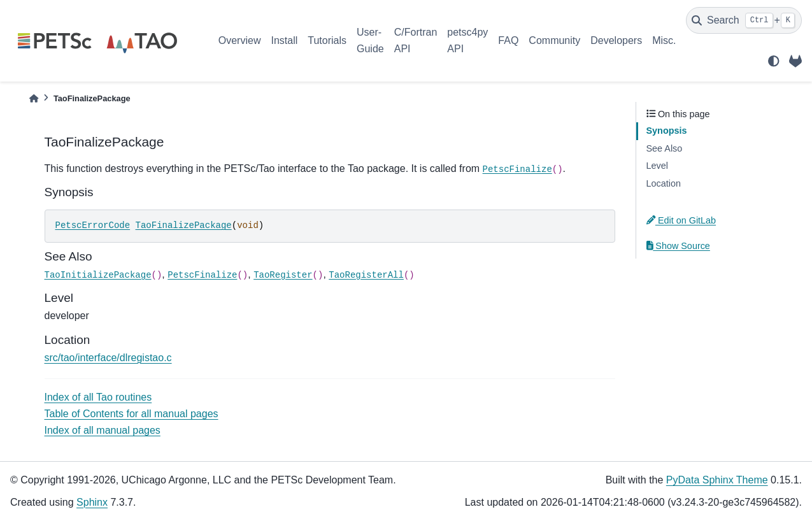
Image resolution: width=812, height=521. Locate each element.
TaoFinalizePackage (184, 225)
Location (664, 183)
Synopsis (667, 131)
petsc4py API (467, 40)
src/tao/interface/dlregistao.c (108, 358)
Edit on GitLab (681, 220)
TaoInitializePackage (98, 275)
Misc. (664, 40)
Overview (240, 40)
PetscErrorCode (93, 225)
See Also (665, 148)
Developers (616, 40)
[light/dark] (774, 61)
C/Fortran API (416, 40)
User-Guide (370, 40)
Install (284, 40)
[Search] (744, 20)
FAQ (508, 40)
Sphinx (92, 502)
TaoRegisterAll (366, 275)
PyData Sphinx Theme (717, 480)
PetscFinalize (517, 169)
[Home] (34, 98)
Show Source (678, 246)
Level (657, 166)
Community (554, 40)
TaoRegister (283, 275)
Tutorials (327, 40)
